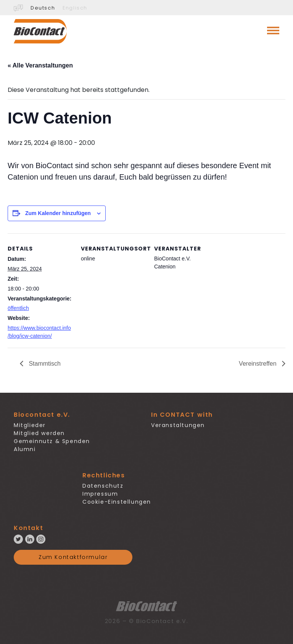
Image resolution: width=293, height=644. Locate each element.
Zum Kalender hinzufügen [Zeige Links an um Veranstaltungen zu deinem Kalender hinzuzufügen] (58, 213)
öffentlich (18, 308)
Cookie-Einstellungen (117, 502)
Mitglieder (30, 425)
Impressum (100, 494)
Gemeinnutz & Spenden (52, 441)
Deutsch (43, 8)
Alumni (25, 449)
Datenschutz (103, 486)
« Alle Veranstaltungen (40, 65)
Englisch (75, 8)
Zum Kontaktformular (73, 557)
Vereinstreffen (258, 364)
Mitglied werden (39, 433)
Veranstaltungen (178, 425)
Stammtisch (44, 364)
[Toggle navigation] (273, 31)
